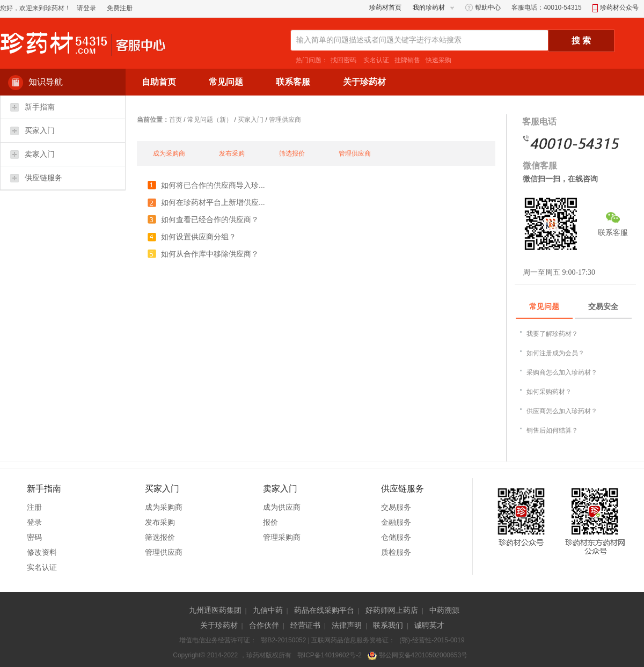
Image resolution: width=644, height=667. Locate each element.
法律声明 (347, 625)
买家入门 (251, 120)
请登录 (86, 8)
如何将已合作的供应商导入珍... (213, 185)
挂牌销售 (407, 60)
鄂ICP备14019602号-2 (330, 655)
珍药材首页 (385, 8)
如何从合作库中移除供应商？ (210, 254)
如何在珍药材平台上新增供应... (213, 202)
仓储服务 (396, 537)
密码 (34, 537)
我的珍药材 (429, 8)
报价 (270, 522)
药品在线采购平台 (324, 610)
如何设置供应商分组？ (199, 237)
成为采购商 (169, 153)
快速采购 (438, 60)
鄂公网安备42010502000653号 (418, 655)
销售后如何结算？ (552, 430)
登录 (34, 522)
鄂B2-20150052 (283, 640)
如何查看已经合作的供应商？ (210, 219)
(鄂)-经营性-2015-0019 (432, 640)
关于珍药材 (219, 625)
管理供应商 (285, 120)
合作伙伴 (264, 625)
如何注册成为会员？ (555, 353)
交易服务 (396, 507)
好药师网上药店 (392, 610)
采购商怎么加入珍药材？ (562, 372)
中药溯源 (444, 610)
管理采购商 (282, 537)
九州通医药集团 (215, 610)
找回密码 (343, 60)
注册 (34, 507)
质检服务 (396, 552)
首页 (175, 120)
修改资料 (42, 552)
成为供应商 (282, 507)
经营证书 (305, 625)
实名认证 (375, 60)
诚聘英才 (429, 625)
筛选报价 (292, 153)
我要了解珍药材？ (552, 334)
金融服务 (396, 522)
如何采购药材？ (549, 392)
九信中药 (268, 610)
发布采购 (232, 153)
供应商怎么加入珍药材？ (562, 411)
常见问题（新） (210, 120)
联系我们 (388, 625)
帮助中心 (483, 8)
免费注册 (120, 8)
